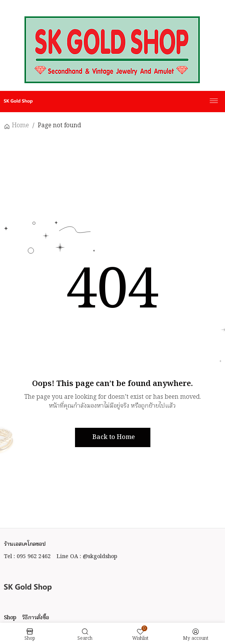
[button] (113, 437)
